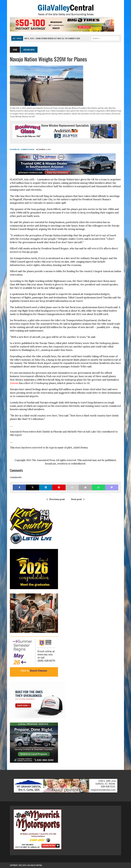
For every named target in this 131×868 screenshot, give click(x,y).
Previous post (56, 499)
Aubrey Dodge (27, 149)
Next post (78, 499)
